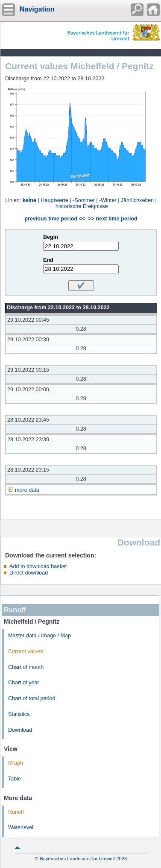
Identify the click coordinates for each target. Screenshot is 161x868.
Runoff (16, 812)
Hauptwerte (54, 200)
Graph (16, 763)
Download (20, 730)
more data (27, 490)
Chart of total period (32, 698)
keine (29, 200)
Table (15, 779)
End (48, 260)
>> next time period (113, 219)
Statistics (19, 714)
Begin (51, 237)
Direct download (29, 573)
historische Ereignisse (82, 206)
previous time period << (55, 219)
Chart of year (24, 683)
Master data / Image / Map (40, 636)
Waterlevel (21, 827)
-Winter (108, 200)
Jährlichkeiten (137, 200)
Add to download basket (38, 566)
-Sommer (84, 200)
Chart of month (26, 667)
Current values (26, 651)
